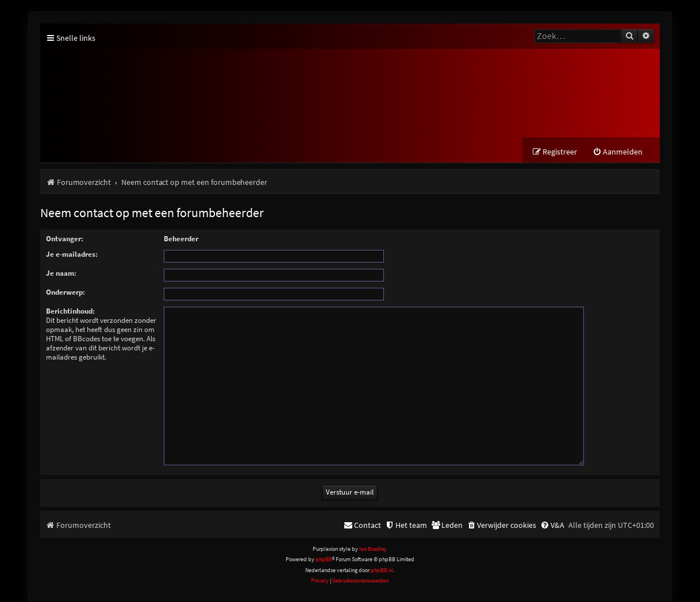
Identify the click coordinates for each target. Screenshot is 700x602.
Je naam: (61, 274)
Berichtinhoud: (70, 312)
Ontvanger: (65, 239)
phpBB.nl (382, 556)
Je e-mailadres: (72, 255)
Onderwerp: (66, 293)
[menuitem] (618, 153)
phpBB (324, 546)
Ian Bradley (373, 536)
